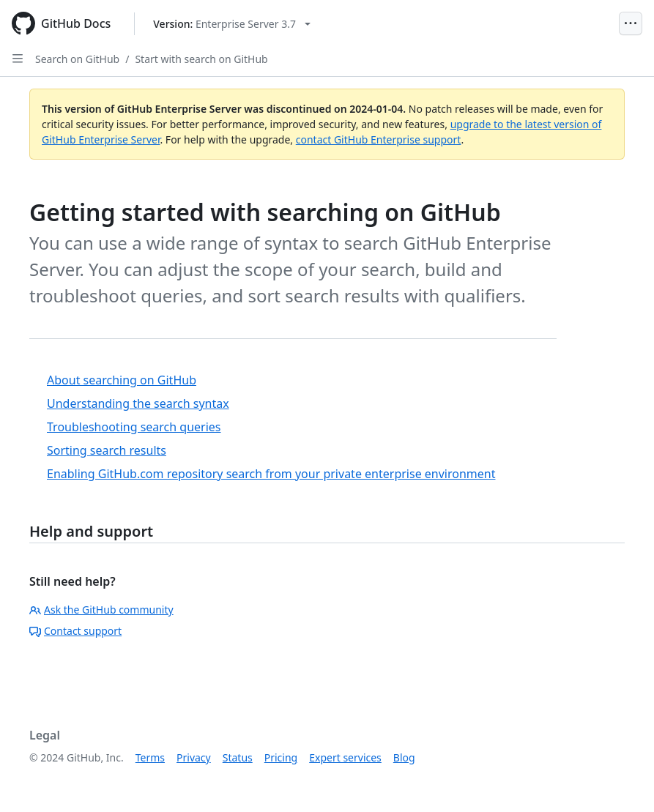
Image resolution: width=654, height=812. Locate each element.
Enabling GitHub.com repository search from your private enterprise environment (271, 474)
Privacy (194, 757)
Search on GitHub (77, 59)
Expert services (345, 757)
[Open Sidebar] (18, 59)
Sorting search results (107, 450)
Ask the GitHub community (101, 610)
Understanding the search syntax (138, 403)
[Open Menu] (631, 23)
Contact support (75, 631)
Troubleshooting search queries (134, 427)
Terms (150, 757)
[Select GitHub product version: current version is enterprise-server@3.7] (232, 24)
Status (238, 757)
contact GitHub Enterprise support (379, 139)
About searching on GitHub (122, 380)
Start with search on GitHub (201, 59)
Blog (404, 757)
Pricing (281, 757)
